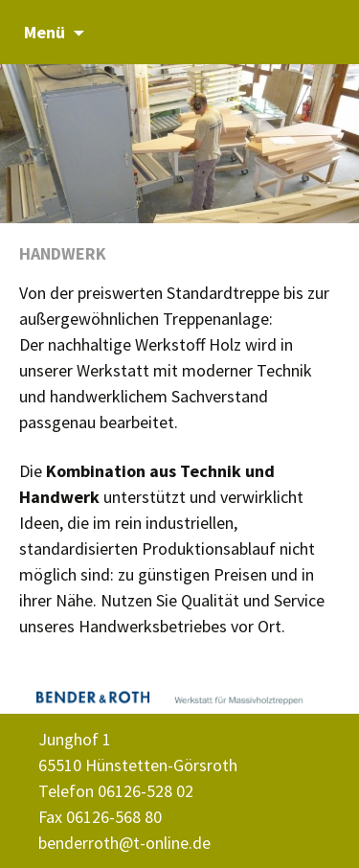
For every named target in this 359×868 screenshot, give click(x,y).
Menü (45, 32)
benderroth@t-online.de (124, 843)
